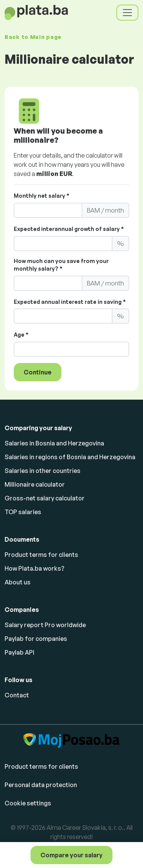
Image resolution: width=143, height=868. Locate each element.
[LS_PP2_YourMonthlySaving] (48, 283)
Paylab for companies (36, 639)
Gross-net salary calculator (45, 498)
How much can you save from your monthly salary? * (61, 265)
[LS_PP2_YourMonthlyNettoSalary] (48, 210)
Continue (38, 372)
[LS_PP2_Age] (71, 349)
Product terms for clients (41, 555)
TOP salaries (23, 512)
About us (18, 582)
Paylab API (19, 652)
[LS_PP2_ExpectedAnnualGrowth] (63, 244)
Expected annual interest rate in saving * (70, 302)
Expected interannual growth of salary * (69, 229)
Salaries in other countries (43, 471)
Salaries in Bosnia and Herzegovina (54, 443)
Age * (21, 335)
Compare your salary (71, 855)
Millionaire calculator (35, 484)
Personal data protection (41, 785)
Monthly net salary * (42, 196)
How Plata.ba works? (35, 568)
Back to (33, 37)
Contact (17, 695)
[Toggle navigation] (127, 13)
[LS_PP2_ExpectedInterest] (63, 316)
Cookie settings (28, 803)
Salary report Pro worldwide (45, 625)
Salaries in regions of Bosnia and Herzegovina (70, 457)
